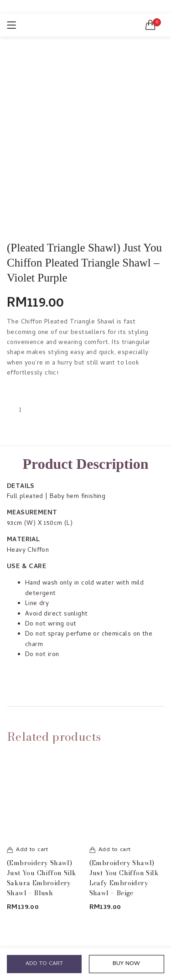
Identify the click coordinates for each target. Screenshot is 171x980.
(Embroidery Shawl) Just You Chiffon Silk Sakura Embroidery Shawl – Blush (41, 878)
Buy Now (126, 964)
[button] (150, 25)
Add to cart (44, 964)
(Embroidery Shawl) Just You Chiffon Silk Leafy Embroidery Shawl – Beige (124, 878)
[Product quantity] (20, 410)
